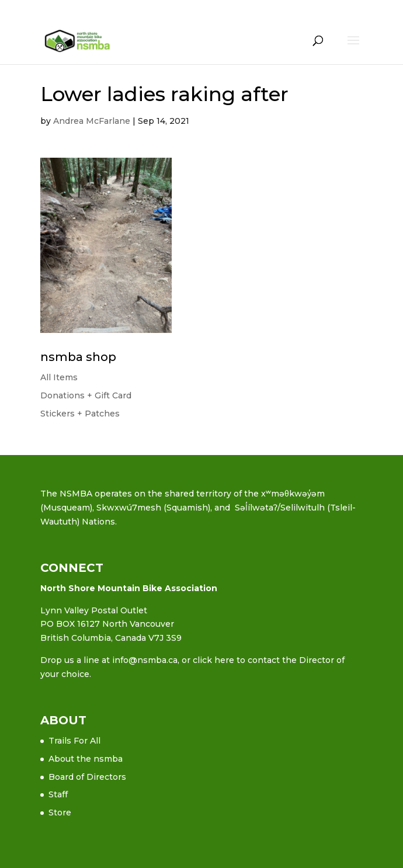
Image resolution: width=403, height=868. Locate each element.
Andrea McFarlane (92, 121)
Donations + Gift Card (86, 395)
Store (60, 813)
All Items (59, 377)
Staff (58, 794)
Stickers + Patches (80, 414)
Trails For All (74, 741)
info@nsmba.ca (145, 660)
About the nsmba (86, 759)
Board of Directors (87, 777)
